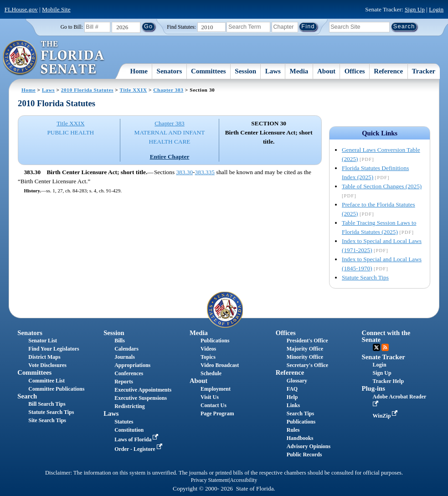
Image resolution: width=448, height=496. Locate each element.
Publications (215, 341)
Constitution (129, 430)
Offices (355, 71)
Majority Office (305, 349)
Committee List (46, 381)
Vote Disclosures (47, 365)
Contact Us (214, 405)
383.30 (184, 172)
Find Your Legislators (54, 349)
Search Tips (300, 413)
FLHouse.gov (21, 9)
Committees (209, 71)
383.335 (205, 172)
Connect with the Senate (386, 336)
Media (299, 71)
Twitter (376, 347)
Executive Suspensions (141, 398)
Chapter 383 (168, 90)
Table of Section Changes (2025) (382, 186)
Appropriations (132, 365)
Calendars (126, 349)
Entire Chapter (170, 157)
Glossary (297, 381)
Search (27, 396)
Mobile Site (56, 9)
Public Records (304, 455)
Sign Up (415, 9)
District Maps (44, 357)
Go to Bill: (72, 27)
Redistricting (130, 406)
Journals (125, 357)
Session (245, 71)
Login (436, 9)
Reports (124, 382)
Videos (208, 349)
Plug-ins (373, 388)
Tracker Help (389, 381)
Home (139, 71)
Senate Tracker (384, 357)
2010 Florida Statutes (87, 90)
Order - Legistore (139, 449)
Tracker (424, 71)
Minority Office (305, 357)
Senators (170, 71)
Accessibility (244, 480)
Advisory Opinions (309, 446)
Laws (273, 71)
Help (292, 397)
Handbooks (300, 438)
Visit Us (210, 397)
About (326, 71)
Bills (120, 341)
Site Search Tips (47, 420)
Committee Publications (56, 389)
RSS (385, 347)
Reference (388, 71)
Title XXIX (134, 90)
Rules (293, 430)
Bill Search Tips (47, 404)
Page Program (217, 413)
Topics (208, 357)
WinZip (386, 416)
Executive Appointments (143, 390)
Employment (216, 389)
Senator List (43, 341)
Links (293, 405)
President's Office (307, 341)
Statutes (124, 422)
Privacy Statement (210, 480)
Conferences (129, 373)
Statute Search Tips (365, 277)
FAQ (292, 389)
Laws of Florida (137, 439)
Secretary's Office (307, 365)
